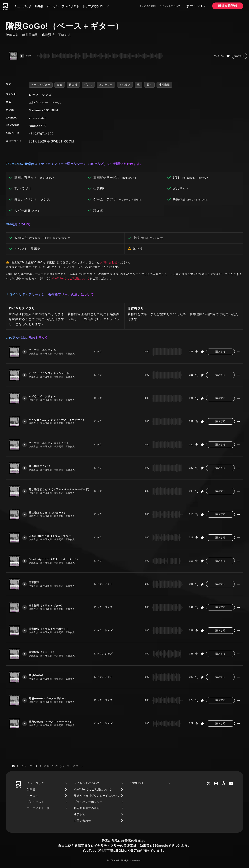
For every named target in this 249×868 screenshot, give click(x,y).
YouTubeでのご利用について (71, 278)
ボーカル (53, 6)
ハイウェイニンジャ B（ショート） (55, 443)
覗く (149, 85)
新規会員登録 (228, 6)
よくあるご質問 (148, 6)
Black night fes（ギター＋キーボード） (59, 559)
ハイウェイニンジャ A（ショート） (55, 373)
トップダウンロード (96, 6)
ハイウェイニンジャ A (46, 350)
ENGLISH (136, 783)
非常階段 (164, 85)
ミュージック (23, 6)
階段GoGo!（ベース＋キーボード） (55, 722)
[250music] (6, 6)
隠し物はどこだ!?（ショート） (52, 513)
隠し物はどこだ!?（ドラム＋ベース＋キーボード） (61, 489)
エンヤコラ (106, 85)
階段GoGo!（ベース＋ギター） (52, 699)
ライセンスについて (170, 6)
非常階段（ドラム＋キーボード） (54, 629)
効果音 (39, 6)
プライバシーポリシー (88, 802)
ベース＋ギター (41, 85)
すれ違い (125, 85)
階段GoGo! (39, 675)
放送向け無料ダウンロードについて (97, 796)
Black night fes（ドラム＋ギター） (56, 536)
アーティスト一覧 (38, 808)
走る (60, 85)
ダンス (88, 85)
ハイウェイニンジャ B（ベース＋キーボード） (61, 420)
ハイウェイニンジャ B (46, 396)
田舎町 (73, 85)
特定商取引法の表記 (87, 808)
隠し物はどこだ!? (43, 466)
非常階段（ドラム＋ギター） (50, 606)
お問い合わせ (109, 262)
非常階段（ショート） (46, 652)
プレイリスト (70, 6)
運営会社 (80, 814)
